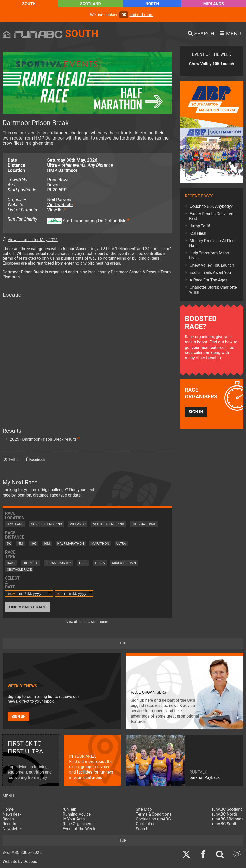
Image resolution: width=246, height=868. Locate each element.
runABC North (225, 814)
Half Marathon (71, 543)
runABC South (225, 824)
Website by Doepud (20, 862)
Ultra (121, 543)
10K (33, 543)
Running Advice (77, 814)
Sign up (18, 717)
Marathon (100, 543)
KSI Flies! (198, 233)
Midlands (214, 4)
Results (9, 824)
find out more (141, 15)
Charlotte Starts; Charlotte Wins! (213, 290)
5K (9, 543)
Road (11, 563)
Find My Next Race (28, 607)
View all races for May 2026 (33, 240)
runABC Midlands (228, 819)
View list (56, 210)
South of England (109, 524)
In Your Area (74, 819)
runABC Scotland (228, 809)
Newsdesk (12, 814)
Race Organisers (78, 824)
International (144, 524)
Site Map (144, 809)
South (29, 4)
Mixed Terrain (124, 563)
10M (47, 543)
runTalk (69, 809)
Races (8, 819)
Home (8, 809)
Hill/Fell (30, 563)
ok (124, 15)
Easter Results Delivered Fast (211, 216)
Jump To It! (200, 226)
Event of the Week (79, 829)
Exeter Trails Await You (210, 273)
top (123, 643)
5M (20, 543)
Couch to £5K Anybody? (211, 206)
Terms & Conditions (154, 814)
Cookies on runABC (153, 819)
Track (100, 563)
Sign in (196, 412)
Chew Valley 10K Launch (212, 265)
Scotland (90, 4)
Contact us (146, 824)
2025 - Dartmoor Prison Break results (43, 439)
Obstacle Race (19, 569)
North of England (46, 524)
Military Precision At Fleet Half (212, 243)
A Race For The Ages (209, 280)
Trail (83, 563)
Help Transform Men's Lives (209, 255)
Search (142, 829)
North (152, 4)
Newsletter (12, 829)
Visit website (60, 205)
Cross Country (58, 563)
